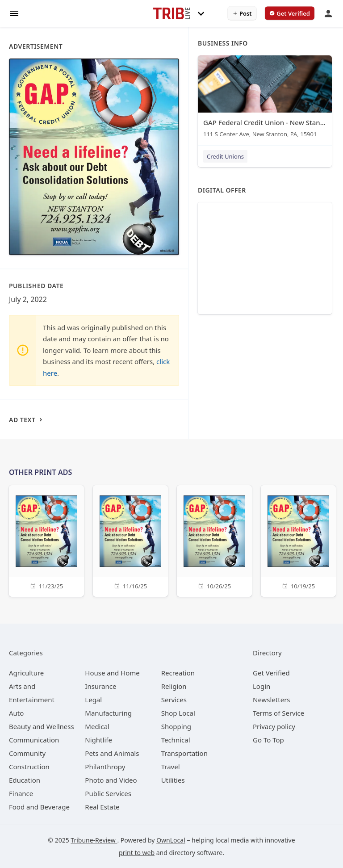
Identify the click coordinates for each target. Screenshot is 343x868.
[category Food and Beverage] (39, 807)
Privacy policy (274, 726)
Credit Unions (225, 156)
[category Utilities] (173, 780)
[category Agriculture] (26, 673)
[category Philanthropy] (105, 767)
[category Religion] (174, 686)
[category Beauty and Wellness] (42, 726)
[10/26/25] (214, 540)
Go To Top (268, 740)
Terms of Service (278, 713)
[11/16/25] (130, 540)
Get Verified (271, 673)
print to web (137, 853)
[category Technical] (176, 740)
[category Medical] (97, 726)
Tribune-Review (94, 840)
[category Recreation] (178, 673)
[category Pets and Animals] (112, 753)
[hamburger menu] (14, 13)
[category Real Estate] (102, 807)
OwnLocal (171, 840)
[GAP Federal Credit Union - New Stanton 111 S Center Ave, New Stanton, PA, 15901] (265, 99)
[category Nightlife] (98, 740)
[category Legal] (93, 700)
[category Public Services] (108, 793)
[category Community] (27, 753)
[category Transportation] (184, 753)
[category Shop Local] (178, 713)
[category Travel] (171, 767)
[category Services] (174, 700)
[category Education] (25, 780)
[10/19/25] (298, 540)
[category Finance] (21, 793)
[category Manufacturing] (108, 713)
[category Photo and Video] (111, 780)
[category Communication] (34, 740)
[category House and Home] (112, 673)
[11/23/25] (46, 540)
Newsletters (272, 700)
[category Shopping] (176, 726)
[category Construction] (29, 767)
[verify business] (290, 13)
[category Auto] (16, 713)
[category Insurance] (100, 686)
